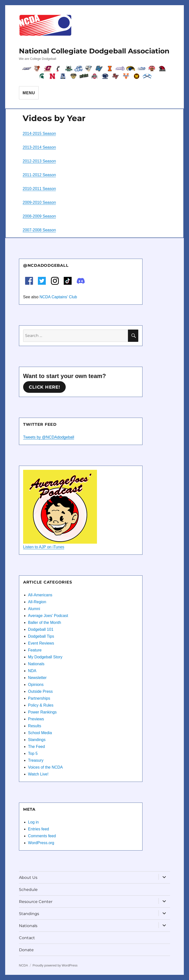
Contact (27, 938)
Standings (37, 740)
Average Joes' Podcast (48, 616)
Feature (35, 650)
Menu (29, 93)
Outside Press (40, 691)
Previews (36, 719)
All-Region (37, 602)
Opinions (36, 685)
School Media (40, 733)
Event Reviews (41, 643)
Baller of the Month (45, 623)
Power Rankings (42, 712)
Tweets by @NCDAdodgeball (49, 437)
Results (35, 726)
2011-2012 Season (39, 175)
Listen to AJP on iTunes (44, 547)
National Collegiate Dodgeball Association (94, 51)
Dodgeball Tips (41, 636)
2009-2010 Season (39, 202)
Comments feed (42, 836)
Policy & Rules (41, 705)
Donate (26, 950)
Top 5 (33, 753)
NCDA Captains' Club (58, 297)
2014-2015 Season (39, 134)
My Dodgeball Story (45, 657)
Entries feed (39, 829)
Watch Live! (38, 774)
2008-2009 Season (39, 216)
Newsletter (37, 678)
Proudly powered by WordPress (55, 965)
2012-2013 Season (39, 161)
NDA (32, 671)
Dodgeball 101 (41, 629)
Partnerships (39, 698)
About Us (28, 877)
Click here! (44, 387)
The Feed (36, 747)
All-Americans (40, 595)
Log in (33, 822)
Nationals (36, 664)
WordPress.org (41, 843)
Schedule (28, 890)
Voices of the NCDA (45, 767)
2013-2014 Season (39, 147)
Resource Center (36, 902)
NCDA (24, 965)
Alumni (34, 609)
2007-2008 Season (39, 230)
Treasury (36, 760)
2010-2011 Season (39, 189)
